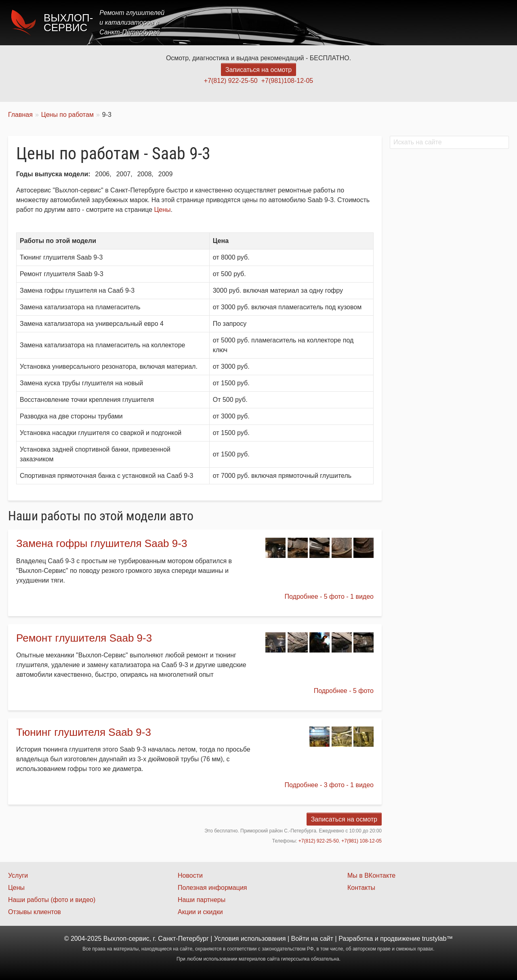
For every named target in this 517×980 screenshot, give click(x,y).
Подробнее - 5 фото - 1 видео (329, 597)
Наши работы (437, 22)
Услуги (329, 22)
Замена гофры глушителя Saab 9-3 (102, 543)
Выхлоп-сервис (68, 23)
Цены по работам (67, 115)
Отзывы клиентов (35, 912)
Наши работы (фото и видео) (52, 900)
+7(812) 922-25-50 (231, 81)
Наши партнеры (202, 900)
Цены (361, 22)
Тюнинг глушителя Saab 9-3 (84, 732)
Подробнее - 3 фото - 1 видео (329, 785)
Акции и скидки (200, 912)
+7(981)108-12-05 (287, 81)
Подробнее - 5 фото (344, 691)
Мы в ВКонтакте (371, 875)
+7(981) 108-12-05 (361, 841)
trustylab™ (437, 939)
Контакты (487, 22)
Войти (300, 939)
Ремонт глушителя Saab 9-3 (84, 638)
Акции (393, 22)
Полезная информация (212, 888)
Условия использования (250, 939)
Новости (190, 875)
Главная (292, 22)
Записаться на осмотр (258, 70)
